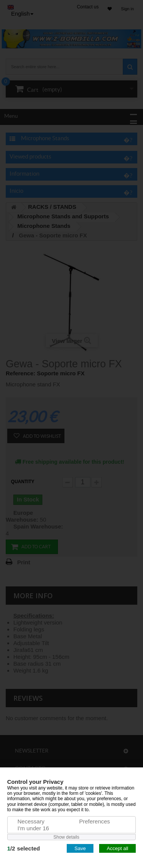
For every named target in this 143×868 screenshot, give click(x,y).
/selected (24, 848)
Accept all (117, 848)
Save (80, 848)
